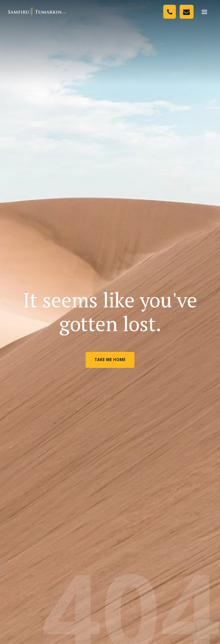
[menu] (204, 12)
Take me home (110, 360)
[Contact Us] (187, 12)
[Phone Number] (170, 12)
